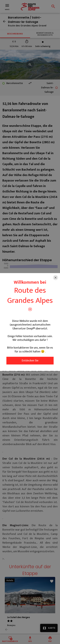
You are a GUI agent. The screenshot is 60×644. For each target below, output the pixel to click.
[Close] (56, 278)
